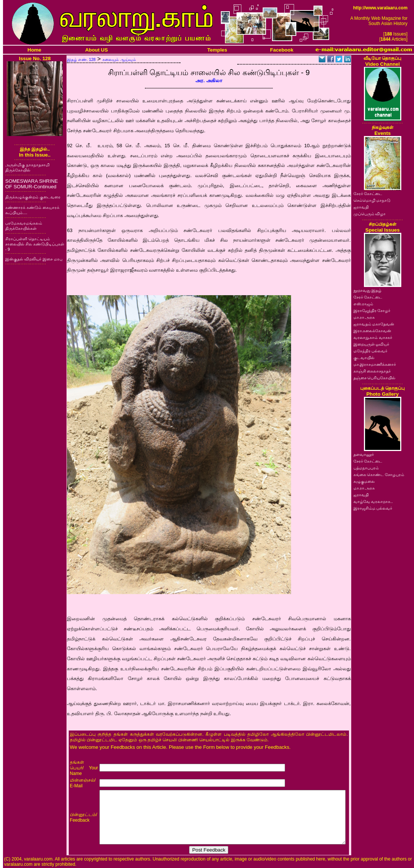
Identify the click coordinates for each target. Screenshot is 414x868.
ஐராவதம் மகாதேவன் (374, 324)
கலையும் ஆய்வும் (119, 59)
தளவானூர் (364, 454)
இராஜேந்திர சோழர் (372, 311)
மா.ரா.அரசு (364, 317)
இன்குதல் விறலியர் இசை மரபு (34, 259)
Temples (217, 50)
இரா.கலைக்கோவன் (373, 331)
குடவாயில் (364, 358)
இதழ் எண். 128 (81, 59)
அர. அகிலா (209, 81)
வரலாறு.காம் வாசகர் (373, 337)
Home (35, 50)
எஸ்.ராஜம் (364, 304)
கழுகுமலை (364, 481)
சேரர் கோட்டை (368, 194)
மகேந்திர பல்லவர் (371, 351)
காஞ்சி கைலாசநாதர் (372, 371)
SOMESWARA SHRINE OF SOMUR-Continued (32, 184)
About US (97, 50)
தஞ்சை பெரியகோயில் (375, 378)
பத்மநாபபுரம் (366, 468)
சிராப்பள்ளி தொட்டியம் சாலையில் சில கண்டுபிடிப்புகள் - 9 (35, 244)
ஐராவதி (361, 207)
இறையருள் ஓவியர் (372, 344)
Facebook (282, 50)
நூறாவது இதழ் (368, 290)
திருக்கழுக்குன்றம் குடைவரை (33, 197)
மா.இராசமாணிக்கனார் (375, 364)
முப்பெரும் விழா (370, 214)
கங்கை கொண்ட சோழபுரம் (379, 475)
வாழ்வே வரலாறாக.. (373, 501)
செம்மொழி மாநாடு (372, 200)
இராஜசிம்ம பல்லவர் (373, 508)
